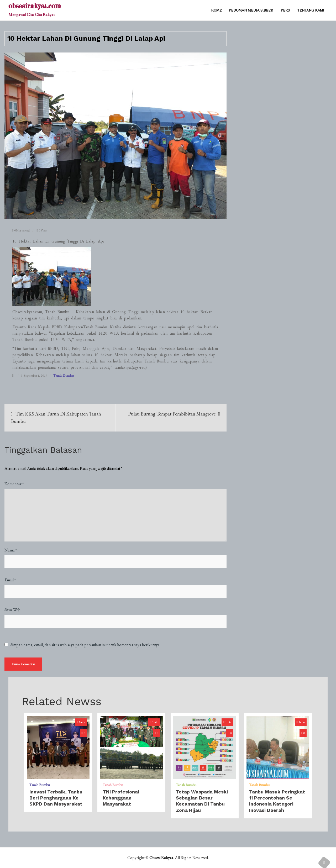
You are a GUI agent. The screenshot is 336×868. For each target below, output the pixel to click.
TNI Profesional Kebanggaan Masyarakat (121, 798)
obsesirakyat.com (35, 6)
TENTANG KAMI (311, 10)
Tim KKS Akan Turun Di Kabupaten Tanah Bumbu (56, 417)
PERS (285, 10)
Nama (11, 550)
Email (10, 580)
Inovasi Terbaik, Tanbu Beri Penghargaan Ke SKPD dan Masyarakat (56, 798)
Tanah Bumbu (64, 375)
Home (216, 10)
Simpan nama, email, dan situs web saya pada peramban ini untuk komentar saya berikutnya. (85, 645)
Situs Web (12, 610)
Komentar (14, 484)
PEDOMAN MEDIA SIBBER (251, 10)
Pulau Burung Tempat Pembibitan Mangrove (172, 414)
